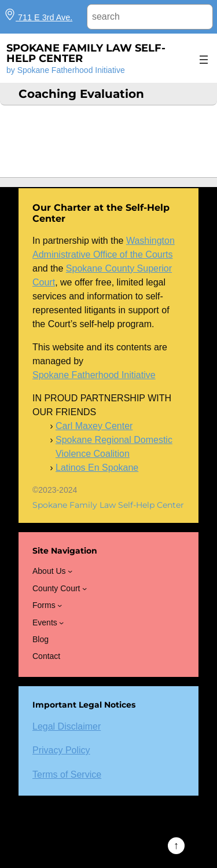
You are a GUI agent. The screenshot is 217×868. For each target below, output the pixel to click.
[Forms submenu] (60, 605)
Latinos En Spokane (97, 468)
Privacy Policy (61, 750)
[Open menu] (204, 60)
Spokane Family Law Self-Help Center (86, 53)
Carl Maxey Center (94, 426)
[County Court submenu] (84, 588)
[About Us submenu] (70, 571)
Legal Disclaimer (67, 726)
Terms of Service (67, 774)
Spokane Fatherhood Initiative (94, 375)
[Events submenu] (61, 622)
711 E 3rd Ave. (38, 17)
